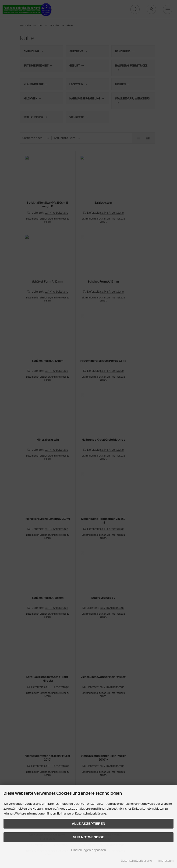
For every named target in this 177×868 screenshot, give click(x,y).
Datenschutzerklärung (136, 861)
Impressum (166, 861)
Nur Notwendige (88, 837)
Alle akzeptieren (89, 824)
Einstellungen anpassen (89, 850)
